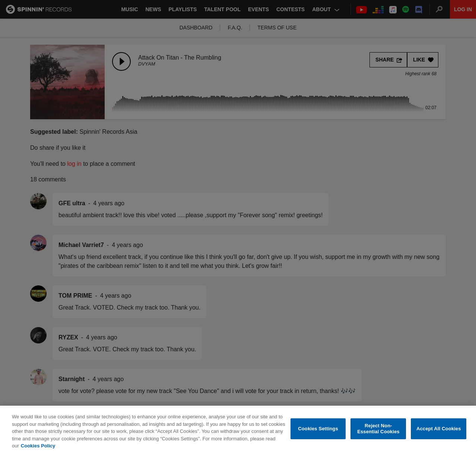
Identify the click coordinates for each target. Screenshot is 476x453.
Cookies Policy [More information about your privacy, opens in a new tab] (38, 447)
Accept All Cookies (439, 430)
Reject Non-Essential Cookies (378, 430)
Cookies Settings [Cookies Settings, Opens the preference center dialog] (318, 430)
